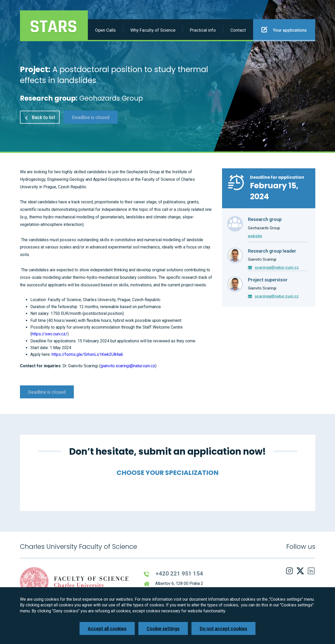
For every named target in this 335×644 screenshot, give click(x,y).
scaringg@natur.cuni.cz (277, 267)
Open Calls (105, 30)
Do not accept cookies (223, 629)
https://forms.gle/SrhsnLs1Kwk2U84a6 (87, 354)
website (255, 236)
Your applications (284, 29)
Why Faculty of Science (153, 30)
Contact (238, 30)
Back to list (40, 117)
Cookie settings (163, 629)
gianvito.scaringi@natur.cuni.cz (128, 366)
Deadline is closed (91, 117)
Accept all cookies (107, 629)
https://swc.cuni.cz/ (49, 334)
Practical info (203, 30)
